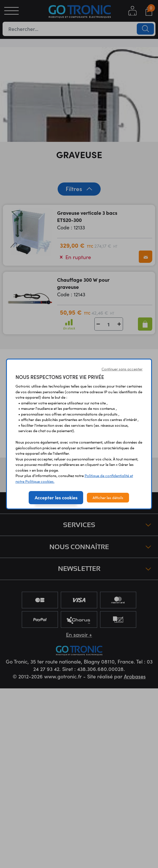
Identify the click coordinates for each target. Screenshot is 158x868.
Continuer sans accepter (122, 369)
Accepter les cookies (56, 497)
